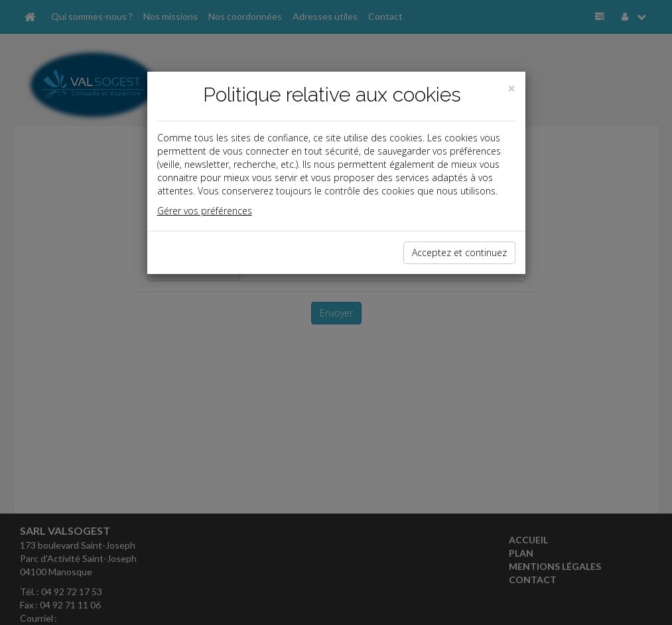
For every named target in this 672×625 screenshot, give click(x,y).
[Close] (511, 89)
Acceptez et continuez (459, 252)
